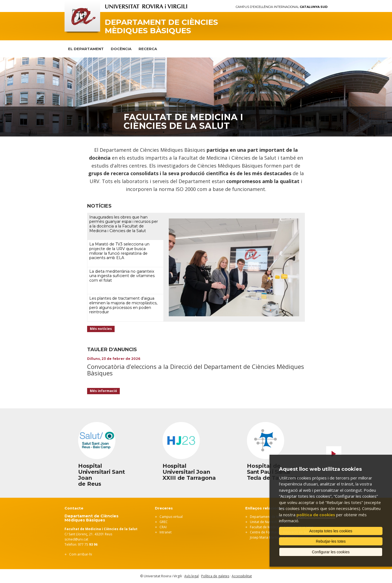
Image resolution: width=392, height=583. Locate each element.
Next (334, 454)
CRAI (163, 527)
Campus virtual (171, 517)
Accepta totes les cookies (331, 531)
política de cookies (316, 515)
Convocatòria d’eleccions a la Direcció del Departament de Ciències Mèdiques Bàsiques (196, 370)
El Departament (86, 49)
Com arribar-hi (81, 554)
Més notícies (101, 329)
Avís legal (192, 576)
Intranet (166, 532)
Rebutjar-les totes (331, 541)
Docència (121, 49)
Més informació (103, 391)
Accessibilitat (242, 576)
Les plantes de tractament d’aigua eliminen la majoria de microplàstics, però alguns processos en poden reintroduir (123, 305)
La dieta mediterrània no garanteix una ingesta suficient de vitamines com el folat (122, 276)
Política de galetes (215, 576)
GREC (164, 522)
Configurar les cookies (331, 552)
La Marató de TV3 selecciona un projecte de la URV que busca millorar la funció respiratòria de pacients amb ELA (119, 251)
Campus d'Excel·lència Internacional (282, 7)
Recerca (148, 49)
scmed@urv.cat (76, 539)
